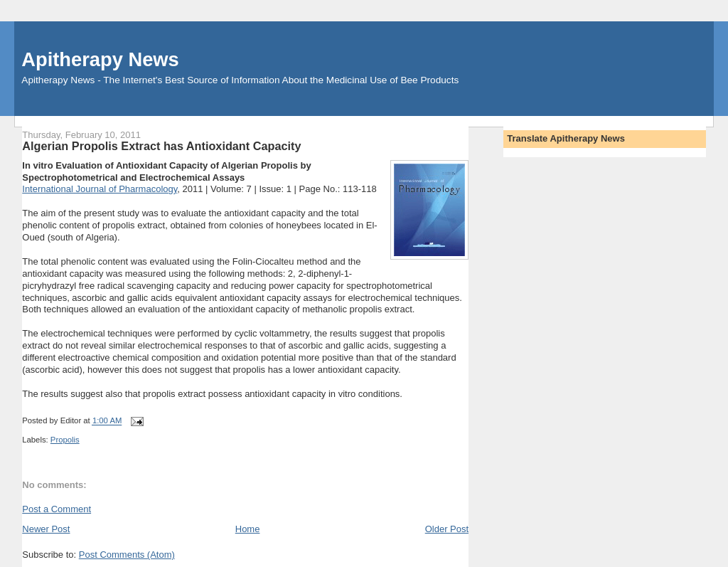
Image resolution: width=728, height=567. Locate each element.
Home (248, 529)
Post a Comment (57, 509)
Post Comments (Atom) (127, 555)
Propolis (65, 440)
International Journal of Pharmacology (100, 189)
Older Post (447, 529)
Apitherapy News (100, 59)
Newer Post (46, 529)
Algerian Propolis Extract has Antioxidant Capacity (161, 146)
